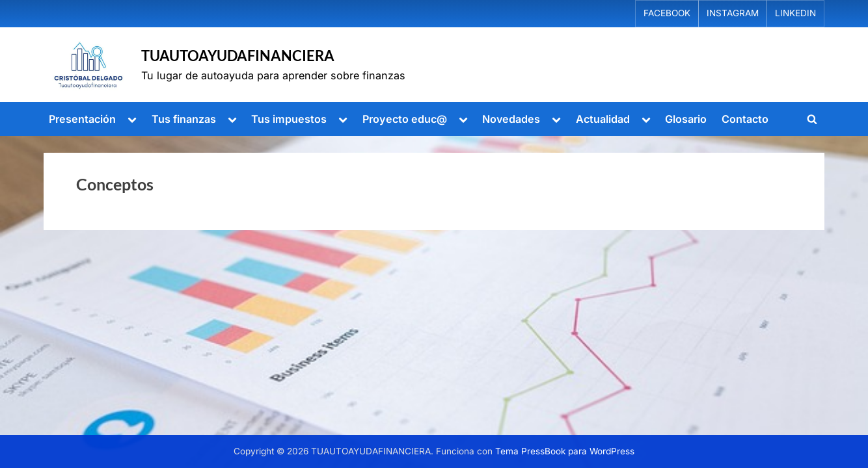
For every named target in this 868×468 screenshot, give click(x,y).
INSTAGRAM (733, 13)
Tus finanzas (184, 119)
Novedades (511, 119)
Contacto (745, 119)
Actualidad (603, 119)
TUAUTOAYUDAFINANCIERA (238, 56)
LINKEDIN (795, 13)
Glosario (686, 119)
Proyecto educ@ (405, 119)
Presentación (82, 119)
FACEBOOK (667, 13)
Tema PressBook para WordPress (565, 451)
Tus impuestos (289, 119)
